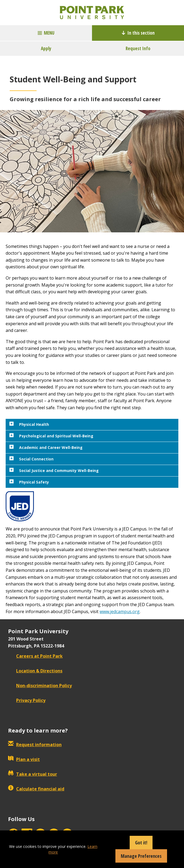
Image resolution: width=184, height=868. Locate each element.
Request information (35, 745)
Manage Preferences (141, 856)
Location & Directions (35, 671)
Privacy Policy (27, 700)
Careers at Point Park (35, 656)
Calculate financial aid (36, 789)
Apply (46, 48)
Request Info (138, 48)
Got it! (141, 843)
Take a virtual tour (33, 774)
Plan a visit (24, 759)
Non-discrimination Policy (40, 686)
